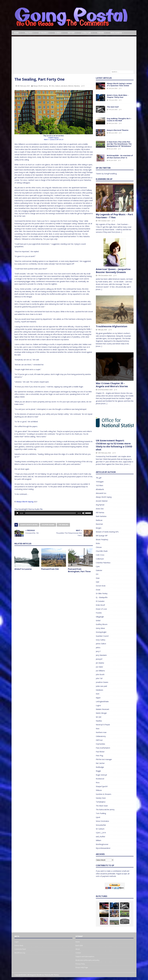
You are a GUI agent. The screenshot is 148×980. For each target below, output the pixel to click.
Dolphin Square (48, 525)
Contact (78, 953)
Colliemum (100, 559)
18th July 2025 (102, 330)
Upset (98, 817)
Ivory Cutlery (101, 640)
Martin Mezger (101, 713)
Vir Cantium (100, 829)
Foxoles (99, 613)
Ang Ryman (100, 505)
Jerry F (98, 651)
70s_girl (99, 478)
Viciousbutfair (101, 825)
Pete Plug (99, 756)
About (78, 949)
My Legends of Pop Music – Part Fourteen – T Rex (114, 216)
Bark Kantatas (101, 516)
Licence (52, 140)
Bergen (99, 528)
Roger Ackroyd (101, 775)
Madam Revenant (103, 709)
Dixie (98, 578)
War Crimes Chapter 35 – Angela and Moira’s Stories (112, 385)
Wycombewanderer (103, 848)
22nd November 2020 (105, 390)
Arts (53, 86)
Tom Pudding (101, 813)
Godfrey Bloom (102, 624)
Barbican (99, 520)
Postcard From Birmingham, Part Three (79, 570)
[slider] (50, 513)
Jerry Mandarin (101, 655)
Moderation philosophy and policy (87, 960)
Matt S (46, 140)
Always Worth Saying (40, 86)
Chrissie (99, 547)
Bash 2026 (79, 945)
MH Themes (55, 975)
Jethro (98, 648)
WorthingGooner (102, 844)
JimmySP (99, 659)
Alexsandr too (101, 493)
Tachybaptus (101, 802)
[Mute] (83, 513)
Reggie (98, 771)
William (99, 840)
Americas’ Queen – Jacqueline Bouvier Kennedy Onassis (113, 271)
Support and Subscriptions (85, 956)
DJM (97, 582)
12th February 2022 (104, 453)
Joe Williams (100, 671)
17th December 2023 (105, 275)
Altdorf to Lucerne (23, 569)
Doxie (98, 590)
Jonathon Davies (102, 682)
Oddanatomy (101, 736)
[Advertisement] (74, 53)
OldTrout (99, 740)
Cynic (98, 566)
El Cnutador (100, 601)
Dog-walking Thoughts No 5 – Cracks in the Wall (119, 120)
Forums (101, 33)
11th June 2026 (113, 100)
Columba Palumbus (103, 563)
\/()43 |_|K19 (101, 833)
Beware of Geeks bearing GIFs (107, 532)
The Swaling (63, 525)
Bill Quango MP (102, 536)
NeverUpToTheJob (103, 725)
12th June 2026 (113, 88)
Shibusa (99, 790)
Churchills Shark (102, 551)
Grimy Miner (100, 628)
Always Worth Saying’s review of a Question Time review (119, 85)
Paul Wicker (100, 752)
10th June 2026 (113, 123)
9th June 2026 (113, 149)
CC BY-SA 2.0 (59, 140)
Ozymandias (100, 744)
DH (97, 574)
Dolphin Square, (54, 138)
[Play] (17, 513)
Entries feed (19, 945)
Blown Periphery (102, 540)
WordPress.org (20, 953)
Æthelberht (100, 489)
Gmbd (98, 621)
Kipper (98, 698)
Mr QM (99, 717)
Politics (29, 33)
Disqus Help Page (82, 967)
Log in (16, 942)
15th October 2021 (104, 221)
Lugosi (98, 705)
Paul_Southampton (103, 748)
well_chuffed (100, 837)
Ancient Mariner (102, 501)
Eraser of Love (101, 609)
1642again (100, 482)
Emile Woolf (100, 605)
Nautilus (99, 721)
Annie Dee (100, 509)
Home (16, 33)
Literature (86, 33)
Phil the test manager (104, 759)
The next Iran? (113, 107)
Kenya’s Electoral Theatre (118, 130)
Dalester (99, 570)
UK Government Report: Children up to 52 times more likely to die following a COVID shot (114, 445)
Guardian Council (102, 636)
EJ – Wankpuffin (102, 597)
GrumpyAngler (101, 632)
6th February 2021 (24, 86)
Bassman (99, 524)
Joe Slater (99, 667)
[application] (54, 513)
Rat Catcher (100, 763)
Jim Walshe (100, 663)
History (71, 33)
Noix (98, 729)
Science (58, 33)
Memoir (71, 86)
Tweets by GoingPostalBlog (106, 174)
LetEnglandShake (102, 701)
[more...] (119, 232)
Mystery (77, 86)
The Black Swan (102, 806)
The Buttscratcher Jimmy (105, 810)
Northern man (101, 732)
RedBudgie (100, 767)
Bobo (98, 543)
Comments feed (20, 949)
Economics (44, 33)
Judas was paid (101, 686)
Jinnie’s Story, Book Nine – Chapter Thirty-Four (118, 96)
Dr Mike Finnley (102, 593)
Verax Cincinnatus (102, 821)
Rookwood (100, 779)
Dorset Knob (101, 586)
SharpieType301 (102, 786)
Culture (57, 86)
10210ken (99, 485)
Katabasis (99, 690)
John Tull (99, 678)
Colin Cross (100, 555)
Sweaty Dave (101, 798)
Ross (98, 782)
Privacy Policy (80, 964)
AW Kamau (100, 512)
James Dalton (101, 644)
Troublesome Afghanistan (112, 326)
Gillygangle (100, 617)
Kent (98, 694)
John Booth (100, 674)
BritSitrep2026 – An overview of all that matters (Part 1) (120, 156)
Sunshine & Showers (104, 794)
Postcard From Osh (50, 569)
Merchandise (116, 33)
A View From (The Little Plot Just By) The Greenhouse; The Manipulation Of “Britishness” (119, 144)
